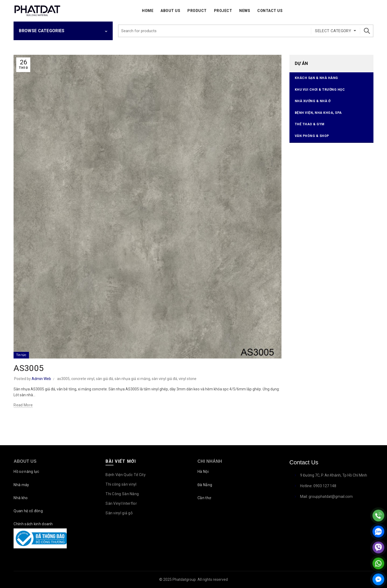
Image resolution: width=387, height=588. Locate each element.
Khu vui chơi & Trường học (320, 90)
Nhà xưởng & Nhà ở (313, 101)
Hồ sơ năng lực (26, 472)
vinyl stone (188, 379)
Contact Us (270, 11)
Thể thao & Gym (310, 124)
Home (148, 11)
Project (223, 11)
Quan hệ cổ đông (28, 511)
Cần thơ (204, 498)
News (245, 11)
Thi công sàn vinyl (121, 484)
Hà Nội (203, 472)
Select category (333, 31)
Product (197, 11)
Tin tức (21, 355)
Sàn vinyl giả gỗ (119, 513)
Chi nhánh (210, 461)
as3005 (63, 379)
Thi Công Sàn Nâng (122, 494)
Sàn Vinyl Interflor (121, 503)
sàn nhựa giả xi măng (132, 379)
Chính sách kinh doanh (33, 524)
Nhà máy (21, 485)
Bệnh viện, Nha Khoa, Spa (318, 113)
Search (367, 31)
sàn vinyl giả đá (164, 379)
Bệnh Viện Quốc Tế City (126, 475)
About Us (170, 11)
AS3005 (29, 368)
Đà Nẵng (205, 485)
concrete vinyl (83, 379)
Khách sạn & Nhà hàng (316, 78)
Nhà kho (21, 498)
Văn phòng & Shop (312, 136)
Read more (23, 405)
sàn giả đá (104, 379)
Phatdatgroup (184, 579)
